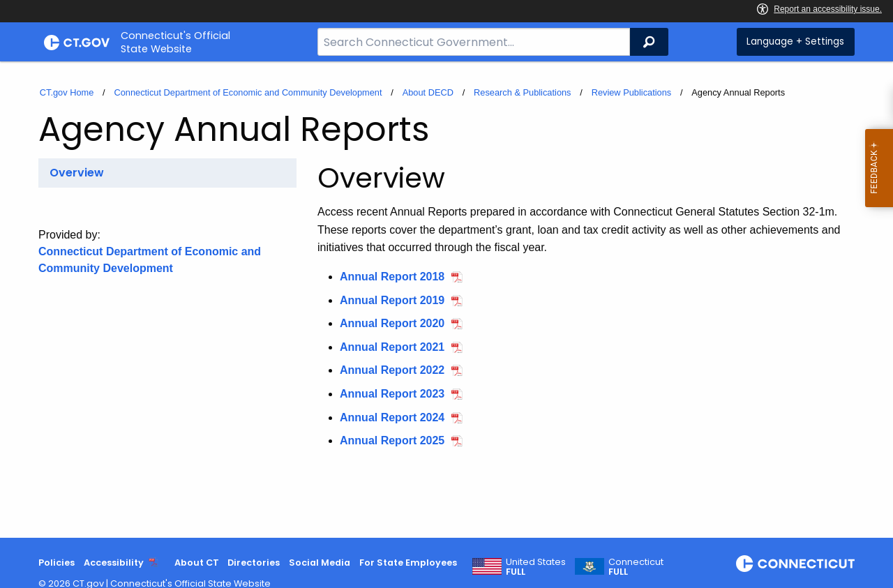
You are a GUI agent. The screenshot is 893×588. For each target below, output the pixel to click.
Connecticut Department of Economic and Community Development (248, 92)
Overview (77, 173)
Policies (57, 563)
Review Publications (632, 92)
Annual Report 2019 (392, 300)
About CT (197, 563)
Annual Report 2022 (392, 370)
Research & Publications (522, 92)
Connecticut (636, 567)
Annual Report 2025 (392, 440)
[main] (446, 300)
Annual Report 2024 (392, 417)
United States (536, 567)
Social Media (320, 563)
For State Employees (408, 563)
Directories (254, 563)
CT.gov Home (67, 92)
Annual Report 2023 (392, 394)
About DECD (428, 92)
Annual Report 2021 (392, 347)
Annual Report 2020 (392, 323)
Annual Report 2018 (392, 277)
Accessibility (114, 563)
